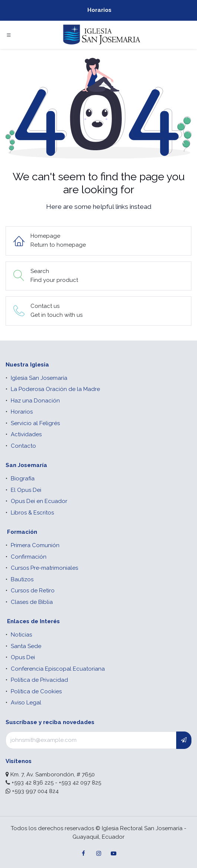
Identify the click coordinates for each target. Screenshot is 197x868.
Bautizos (22, 579)
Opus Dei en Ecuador (39, 501)
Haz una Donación (35, 401)
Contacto (23, 446)
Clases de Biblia (32, 602)
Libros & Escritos (32, 513)
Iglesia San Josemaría (39, 378)
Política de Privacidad (39, 680)
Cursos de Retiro (33, 591)
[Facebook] (84, 854)
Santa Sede (26, 646)
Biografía (23, 479)
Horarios (99, 10)
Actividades (26, 434)
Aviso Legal (26, 703)
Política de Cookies (36, 691)
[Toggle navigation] (9, 35)
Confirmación (29, 557)
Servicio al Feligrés (35, 423)
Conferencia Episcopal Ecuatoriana (58, 669)
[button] (184, 740)
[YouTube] (113, 854)
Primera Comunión (35, 545)
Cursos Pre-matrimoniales (44, 568)
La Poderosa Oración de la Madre (55, 389)
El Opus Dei (26, 490)
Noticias (21, 635)
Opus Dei (23, 657)
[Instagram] (98, 854)
